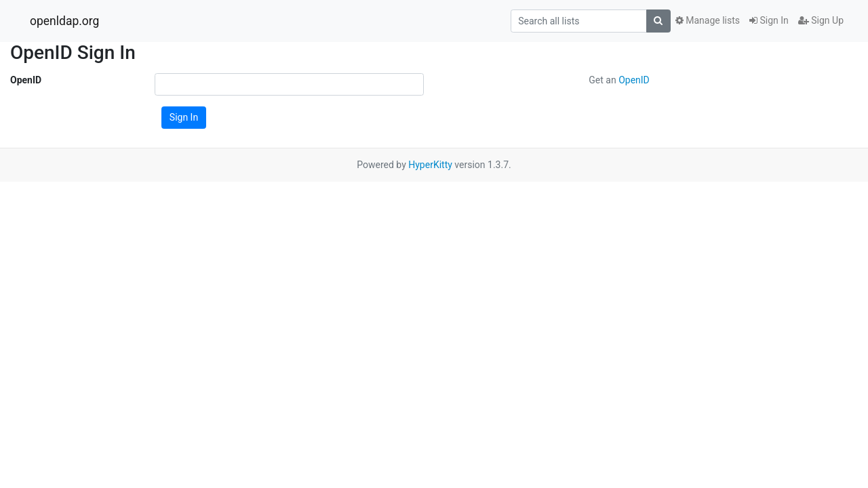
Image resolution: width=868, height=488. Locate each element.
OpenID (26, 80)
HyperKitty (430, 165)
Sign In (769, 20)
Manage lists (708, 20)
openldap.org (64, 21)
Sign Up (821, 20)
